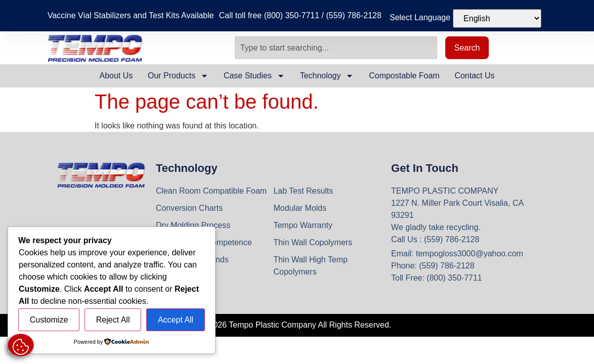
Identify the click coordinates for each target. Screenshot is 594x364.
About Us (116, 76)
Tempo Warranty (303, 225)
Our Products (178, 76)
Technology (327, 76)
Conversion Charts (189, 208)
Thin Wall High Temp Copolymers (310, 266)
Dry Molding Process (193, 225)
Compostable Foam (405, 76)
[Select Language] (497, 18)
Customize (49, 320)
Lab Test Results (303, 191)
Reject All (113, 320)
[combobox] (336, 48)
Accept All (176, 320)
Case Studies (254, 76)
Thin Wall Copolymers (313, 242)
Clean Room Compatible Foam (211, 191)
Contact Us (475, 76)
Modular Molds (300, 208)
